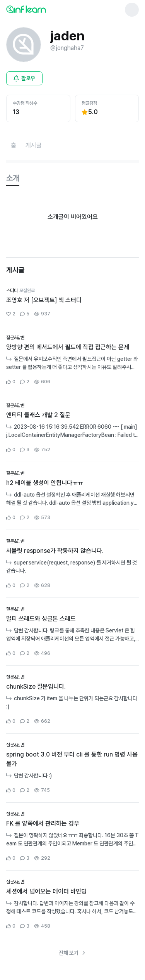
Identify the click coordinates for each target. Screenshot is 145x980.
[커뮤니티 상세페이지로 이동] (72, 303)
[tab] (13, 178)
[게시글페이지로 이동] (34, 145)
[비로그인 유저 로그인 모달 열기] (24, 78)
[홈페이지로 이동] (14, 145)
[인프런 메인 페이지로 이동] (45, 9)
